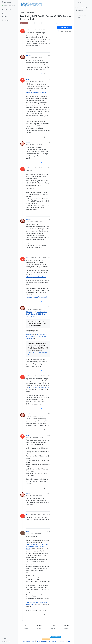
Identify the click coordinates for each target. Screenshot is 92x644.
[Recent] (9, 13)
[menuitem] (83, 2)
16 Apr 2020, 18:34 (37, 58)
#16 (49, 30)
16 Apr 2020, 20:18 (40, 168)
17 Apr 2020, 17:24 (40, 515)
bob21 (28, 30)
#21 (49, 220)
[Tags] (9, 17)
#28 (49, 515)
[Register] (83, 10)
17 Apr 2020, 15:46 (37, 495)
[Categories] (9, 9)
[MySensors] (9, 2)
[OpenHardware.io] (9, 6)
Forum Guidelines (42, 641)
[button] (9, 638)
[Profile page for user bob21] (22, 31)
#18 (49, 79)
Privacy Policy (53, 641)
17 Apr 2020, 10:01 (36, 309)
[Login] (83, 2)
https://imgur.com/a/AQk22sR (36, 93)
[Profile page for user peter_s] (22, 533)
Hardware (24, 23)
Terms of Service (65, 641)
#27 (49, 493)
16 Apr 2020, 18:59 (37, 81)
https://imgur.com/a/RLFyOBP (39, 387)
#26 (49, 435)
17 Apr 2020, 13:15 (40, 376)
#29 (49, 532)
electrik (28, 56)
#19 (49, 142)
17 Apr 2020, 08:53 (41, 257)
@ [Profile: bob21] (29, 312)
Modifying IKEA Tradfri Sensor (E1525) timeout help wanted (37, 314)
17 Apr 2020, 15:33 (37, 437)
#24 (49, 376)
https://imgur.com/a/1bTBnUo (36, 277)
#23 (49, 307)
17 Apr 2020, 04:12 (37, 222)
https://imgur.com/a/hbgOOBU (36, 297)
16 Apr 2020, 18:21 (40, 30)
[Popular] (9, 20)
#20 (49, 168)
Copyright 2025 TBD (28, 641)
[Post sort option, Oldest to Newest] (64, 31)
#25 (49, 414)
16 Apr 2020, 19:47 (37, 144)
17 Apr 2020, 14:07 (37, 416)
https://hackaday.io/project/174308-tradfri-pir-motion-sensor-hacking (38, 547)
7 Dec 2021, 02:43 (36, 534)
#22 (49, 257)
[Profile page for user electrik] (22, 57)
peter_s (28, 532)
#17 (49, 56)
